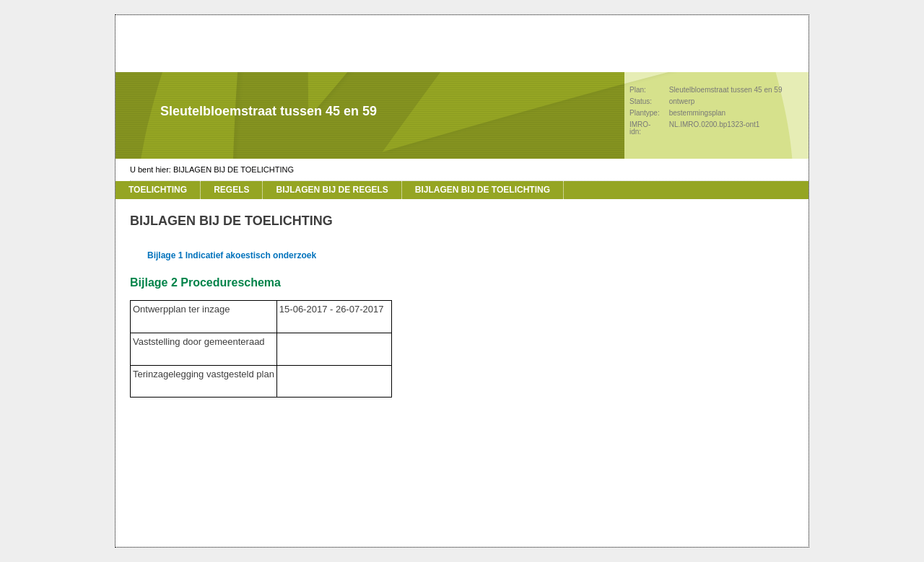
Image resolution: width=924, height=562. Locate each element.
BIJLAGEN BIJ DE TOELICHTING (234, 170)
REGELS (231, 190)
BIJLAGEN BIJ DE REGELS (332, 190)
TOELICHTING (158, 190)
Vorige (98, 209)
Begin (98, 188)
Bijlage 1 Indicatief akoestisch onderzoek (232, 255)
